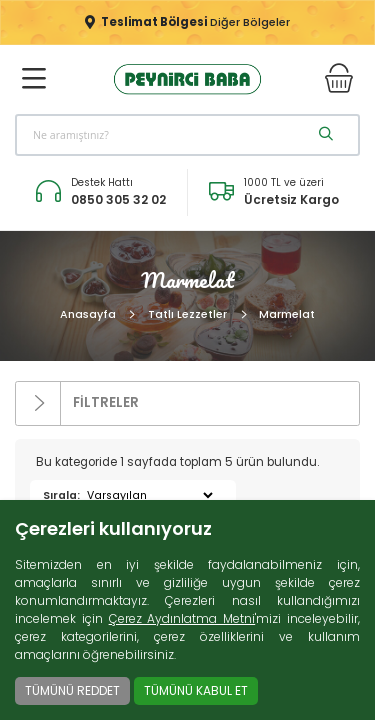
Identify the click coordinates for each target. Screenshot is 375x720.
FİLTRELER (77, 404)
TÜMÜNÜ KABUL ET (196, 690)
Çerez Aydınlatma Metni (182, 618)
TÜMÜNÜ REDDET (72, 690)
